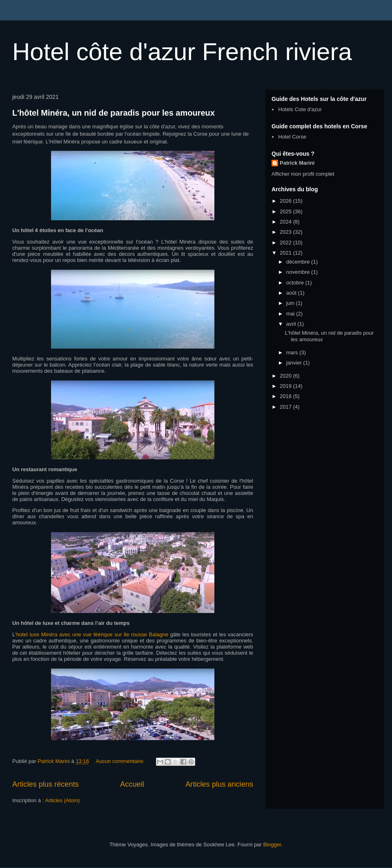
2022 (286, 243)
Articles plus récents (46, 784)
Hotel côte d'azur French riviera (182, 52)
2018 (286, 396)
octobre (296, 283)
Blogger (272, 845)
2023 (286, 232)
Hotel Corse (292, 137)
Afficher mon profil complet (303, 174)
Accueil (132, 784)
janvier (295, 363)
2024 (286, 222)
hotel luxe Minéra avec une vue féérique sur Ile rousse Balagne (92, 634)
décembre (299, 262)
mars (293, 352)
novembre (299, 272)
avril (292, 324)
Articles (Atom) (62, 800)
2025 (286, 211)
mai (291, 314)
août (292, 293)
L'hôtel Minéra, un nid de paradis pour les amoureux (114, 113)
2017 (286, 407)
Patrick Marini (297, 163)
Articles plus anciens (219, 784)
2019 (286, 386)
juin (291, 303)
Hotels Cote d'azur (300, 109)
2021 (286, 253)
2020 (286, 376)
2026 (286, 201)
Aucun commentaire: (121, 761)
